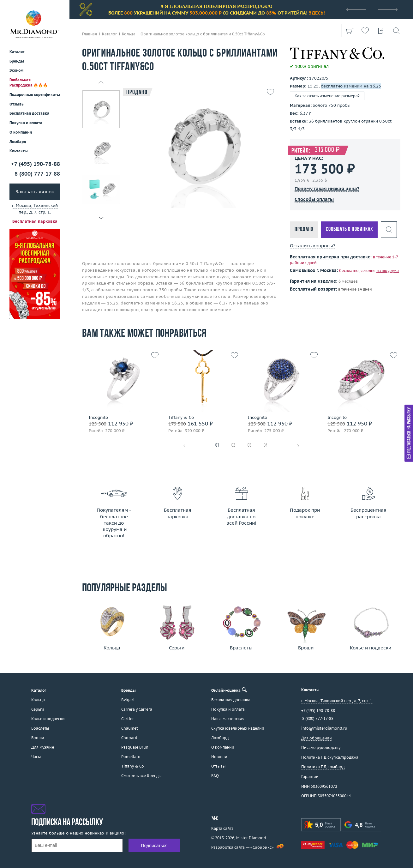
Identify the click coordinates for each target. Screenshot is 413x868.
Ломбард (18, 142)
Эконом (16, 70)
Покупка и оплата (26, 123)
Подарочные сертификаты (35, 95)
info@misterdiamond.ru (324, 728)
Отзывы (17, 104)
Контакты (19, 151)
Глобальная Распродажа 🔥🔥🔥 (29, 82)
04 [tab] (266, 446)
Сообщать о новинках (349, 229)
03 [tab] (249, 446)
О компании (21, 132)
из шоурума (388, 271)
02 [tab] (233, 446)
